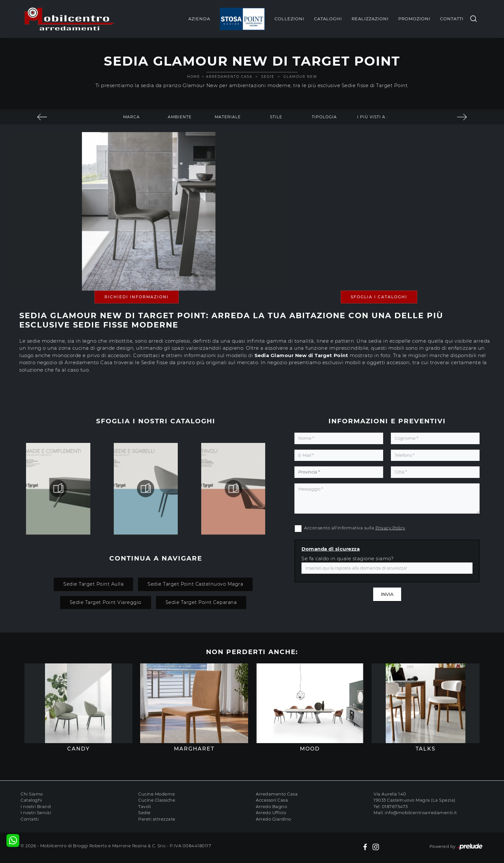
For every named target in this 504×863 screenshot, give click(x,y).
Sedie (268, 77)
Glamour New (300, 77)
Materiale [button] (228, 117)
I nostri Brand (36, 806)
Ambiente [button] (180, 117)
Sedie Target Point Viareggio (106, 602)
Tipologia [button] (324, 117)
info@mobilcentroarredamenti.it (421, 813)
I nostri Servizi (36, 813)
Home (194, 77)
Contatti (452, 19)
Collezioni (289, 19)
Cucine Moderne (157, 794)
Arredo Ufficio (271, 813)
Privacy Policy (390, 528)
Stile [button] (276, 117)
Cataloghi (328, 19)
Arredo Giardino (274, 819)
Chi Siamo (32, 794)
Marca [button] (131, 117)
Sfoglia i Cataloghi (379, 297)
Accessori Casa (272, 800)
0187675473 (395, 806)
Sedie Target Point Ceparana (201, 602)
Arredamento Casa (229, 77)
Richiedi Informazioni (137, 297)
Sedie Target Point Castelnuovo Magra (195, 584)
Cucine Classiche (157, 800)
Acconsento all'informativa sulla (355, 528)
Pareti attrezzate (157, 819)
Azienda (199, 19)
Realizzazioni (370, 19)
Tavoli (144, 806)
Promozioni (414, 19)
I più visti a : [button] (373, 117)
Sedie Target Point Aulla (93, 584)
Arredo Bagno (271, 806)
